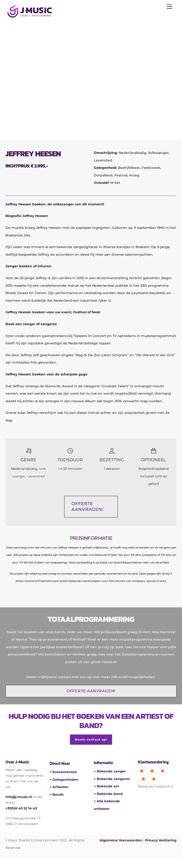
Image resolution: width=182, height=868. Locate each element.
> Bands (57, 793)
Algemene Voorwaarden (121, 840)
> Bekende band (108, 793)
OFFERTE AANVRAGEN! (88, 507)
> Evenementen (63, 771)
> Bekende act (106, 785)
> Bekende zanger (110, 771)
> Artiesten (59, 785)
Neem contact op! (91, 740)
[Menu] (169, 6)
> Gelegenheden (64, 778)
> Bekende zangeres (112, 778)
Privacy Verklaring (161, 840)
